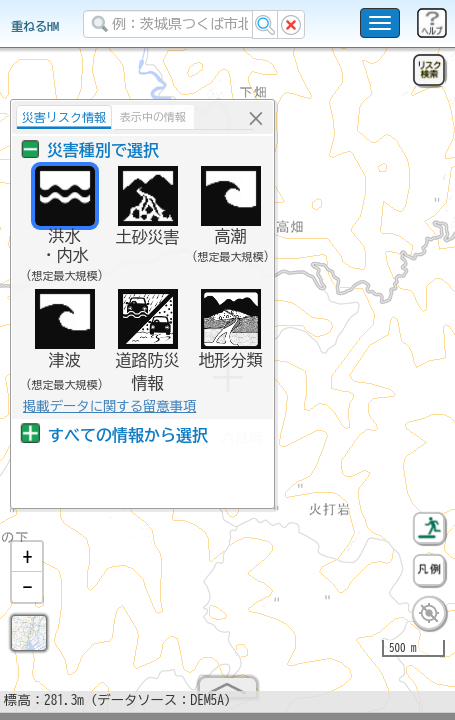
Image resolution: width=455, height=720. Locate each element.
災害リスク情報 (61, 117)
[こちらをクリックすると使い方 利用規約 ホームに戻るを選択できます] (380, 23)
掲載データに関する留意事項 (106, 406)
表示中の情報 (150, 116)
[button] (27, 565)
